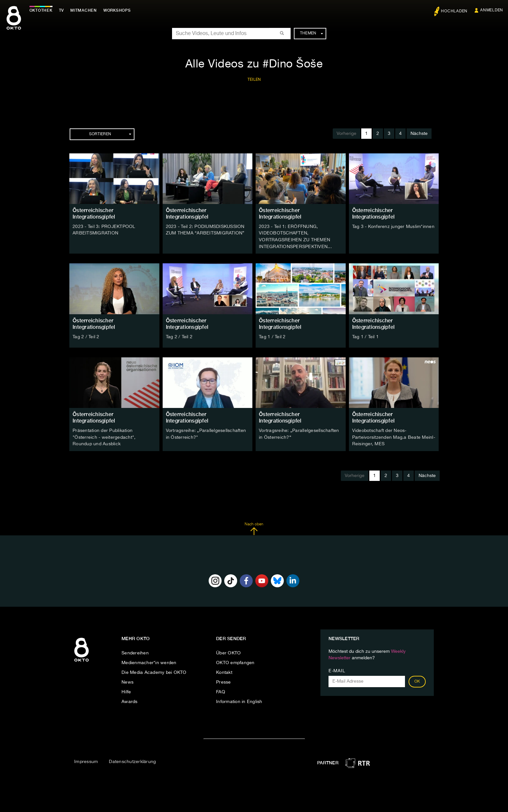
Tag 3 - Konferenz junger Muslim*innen (393, 227)
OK (417, 680)
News (127, 681)
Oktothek (42, 10)
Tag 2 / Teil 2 (86, 336)
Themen (312, 33)
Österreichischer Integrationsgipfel (94, 214)
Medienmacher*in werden (149, 661)
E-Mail (337, 669)
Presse (224, 681)
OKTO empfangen (235, 661)
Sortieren (110, 134)
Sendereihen (135, 651)
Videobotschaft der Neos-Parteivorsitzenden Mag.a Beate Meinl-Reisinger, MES (394, 436)
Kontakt (224, 671)
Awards (130, 700)
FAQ (221, 690)
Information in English (239, 700)
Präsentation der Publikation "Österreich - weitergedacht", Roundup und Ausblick (104, 436)
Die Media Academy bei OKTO (154, 671)
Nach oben (254, 527)
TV (63, 10)
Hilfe (126, 690)
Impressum (86, 760)
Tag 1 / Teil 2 (272, 336)
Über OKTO (228, 651)
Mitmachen (85, 10)
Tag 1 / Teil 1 (366, 336)
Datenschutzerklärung (132, 760)
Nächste (419, 134)
